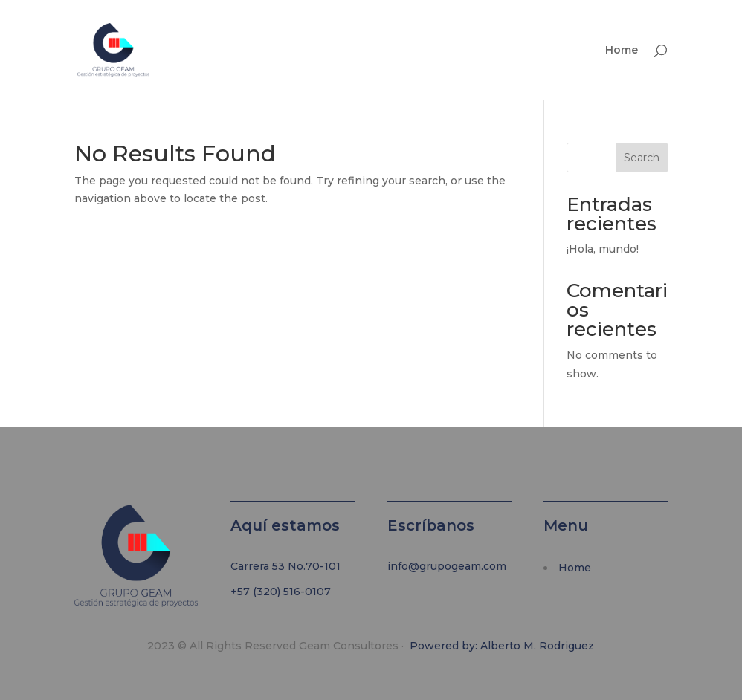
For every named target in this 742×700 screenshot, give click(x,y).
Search (642, 158)
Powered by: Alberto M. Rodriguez (502, 646)
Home (622, 51)
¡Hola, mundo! (603, 249)
